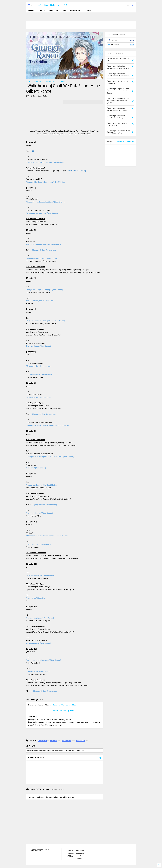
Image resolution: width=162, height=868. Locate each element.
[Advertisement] (44, 114)
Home (31, 10)
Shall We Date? (51, 81)
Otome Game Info (80, 854)
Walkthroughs (54, 10)
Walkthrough (38, 81)
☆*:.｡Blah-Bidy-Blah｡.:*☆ (53, 5)
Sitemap (88, 10)
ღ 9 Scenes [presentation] (40, 705)
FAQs (64, 10)
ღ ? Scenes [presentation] (66, 705)
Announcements (76, 10)
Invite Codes (80, 850)
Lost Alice (62, 81)
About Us (42, 10)
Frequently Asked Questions (70, 855)
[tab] (41, 705)
